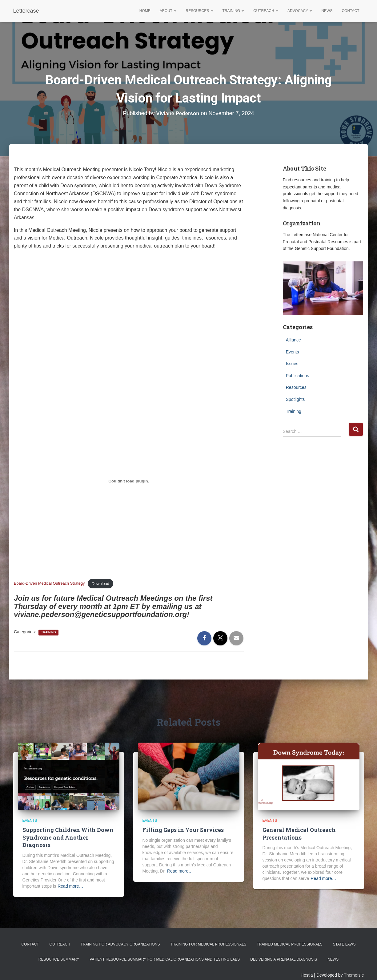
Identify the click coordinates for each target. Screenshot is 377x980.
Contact (350, 11)
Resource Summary (59, 951)
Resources (199, 11)
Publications (298, 376)
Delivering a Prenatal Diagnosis (284, 951)
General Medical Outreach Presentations (298, 834)
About (168, 11)
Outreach (266, 11)
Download (100, 584)
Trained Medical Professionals (290, 936)
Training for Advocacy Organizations (120, 936)
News (327, 11)
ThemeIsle (354, 967)
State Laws (344, 936)
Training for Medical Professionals (208, 936)
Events (293, 352)
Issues (292, 364)
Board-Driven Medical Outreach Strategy (49, 584)
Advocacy (300, 11)
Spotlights (295, 399)
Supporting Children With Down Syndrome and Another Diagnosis (68, 834)
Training (233, 11)
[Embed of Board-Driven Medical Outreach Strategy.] (129, 481)
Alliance (293, 340)
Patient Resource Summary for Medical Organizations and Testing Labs (165, 951)
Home (145, 11)
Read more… (70, 878)
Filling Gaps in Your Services (182, 830)
